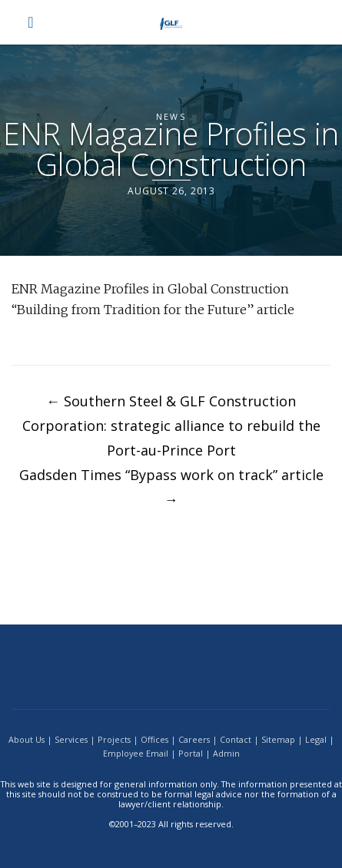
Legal (316, 739)
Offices (154, 739)
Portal (191, 753)
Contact (236, 739)
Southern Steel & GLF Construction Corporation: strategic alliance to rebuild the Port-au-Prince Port (171, 426)
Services (71, 739)
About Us (27, 739)
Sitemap (278, 739)
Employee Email (136, 753)
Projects (114, 739)
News (171, 116)
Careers (194, 739)
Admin (226, 753)
